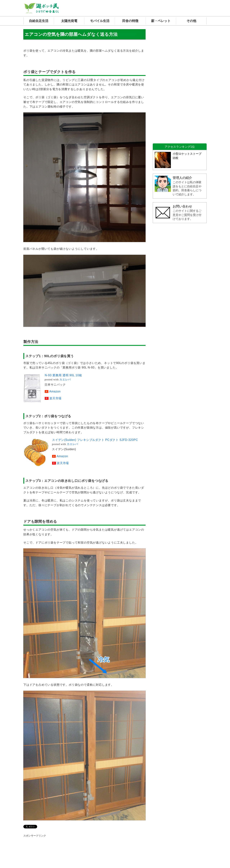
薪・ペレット (161, 21)
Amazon (55, 391)
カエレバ (65, 379)
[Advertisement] (180, 83)
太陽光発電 (69, 21)
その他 (191, 21)
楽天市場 (55, 398)
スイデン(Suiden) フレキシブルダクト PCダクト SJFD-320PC (95, 440)
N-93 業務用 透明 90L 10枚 (63, 375)
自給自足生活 (39, 21)
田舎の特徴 (130, 21)
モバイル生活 (100, 21)
